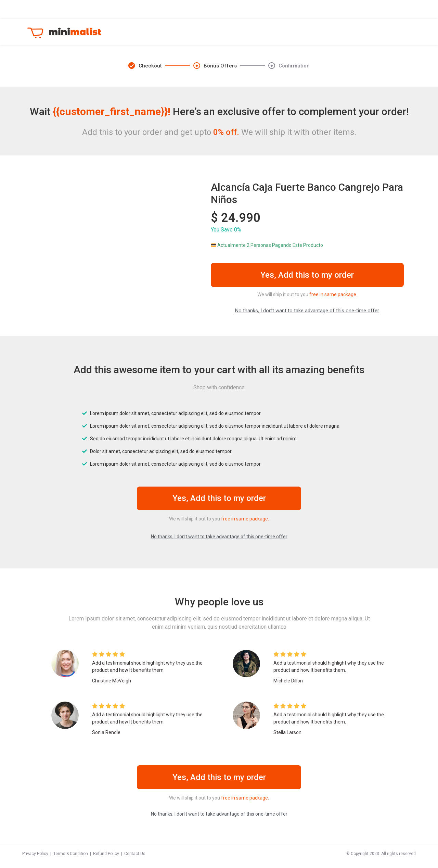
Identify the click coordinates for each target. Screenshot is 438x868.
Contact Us (135, 860)
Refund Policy (106, 860)
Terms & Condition (71, 860)
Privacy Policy (35, 860)
